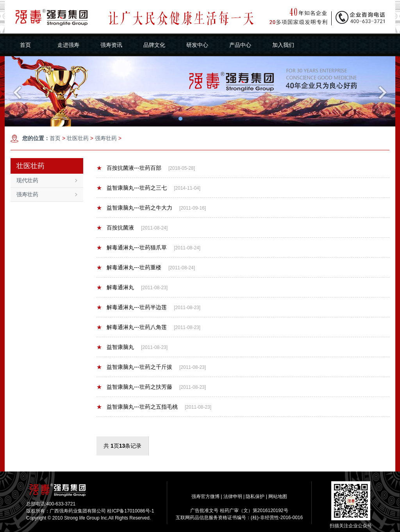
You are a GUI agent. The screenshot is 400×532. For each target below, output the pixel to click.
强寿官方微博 (205, 496)
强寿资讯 (111, 45)
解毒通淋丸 (115, 287)
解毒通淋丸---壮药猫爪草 (132, 247)
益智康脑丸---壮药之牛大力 (134, 208)
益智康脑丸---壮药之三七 (132, 188)
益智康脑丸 (115, 347)
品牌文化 (154, 45)
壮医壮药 (78, 138)
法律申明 (233, 496)
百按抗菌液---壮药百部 (129, 168)
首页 (25, 45)
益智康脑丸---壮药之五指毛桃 (137, 407)
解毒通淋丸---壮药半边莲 (132, 307)
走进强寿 (68, 45)
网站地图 (278, 496)
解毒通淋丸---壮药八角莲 (132, 327)
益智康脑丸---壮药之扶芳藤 (134, 387)
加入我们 (283, 45)
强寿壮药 (106, 138)
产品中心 (240, 45)
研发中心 (197, 45)
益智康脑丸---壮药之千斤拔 (134, 367)
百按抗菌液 (115, 228)
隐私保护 (255, 496)
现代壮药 (47, 180)
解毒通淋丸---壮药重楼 (129, 267)
